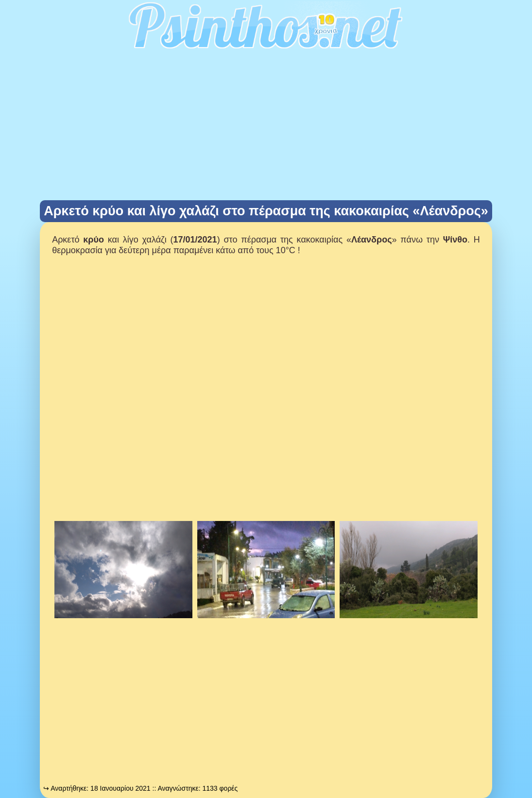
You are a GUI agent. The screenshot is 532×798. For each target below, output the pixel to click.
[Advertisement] (266, 127)
